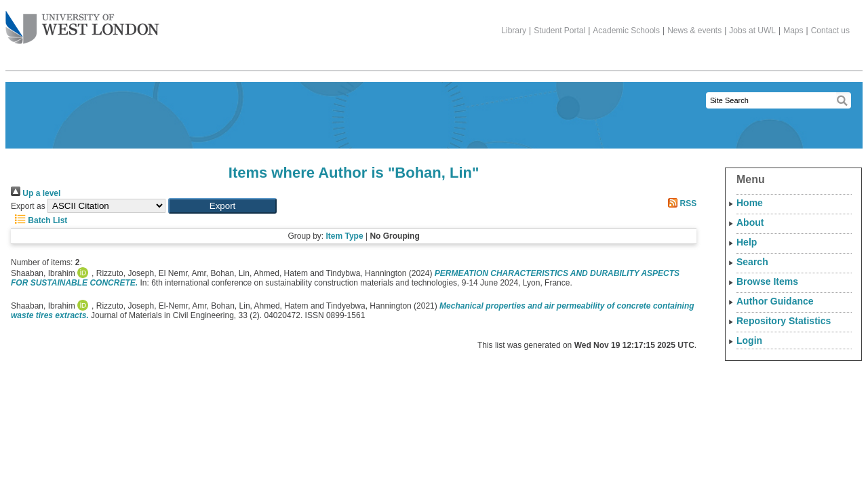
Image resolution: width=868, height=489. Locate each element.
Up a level (36, 193)
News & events (694, 31)
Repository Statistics (784, 321)
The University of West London (82, 22)
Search (752, 262)
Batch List (39, 220)
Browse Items (767, 281)
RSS (680, 203)
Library (514, 31)
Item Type (344, 236)
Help (747, 242)
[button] (222, 206)
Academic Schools (626, 31)
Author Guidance (775, 301)
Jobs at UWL (752, 31)
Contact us (830, 31)
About (750, 222)
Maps (793, 31)
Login (749, 340)
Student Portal (559, 31)
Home (750, 203)
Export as (28, 206)
